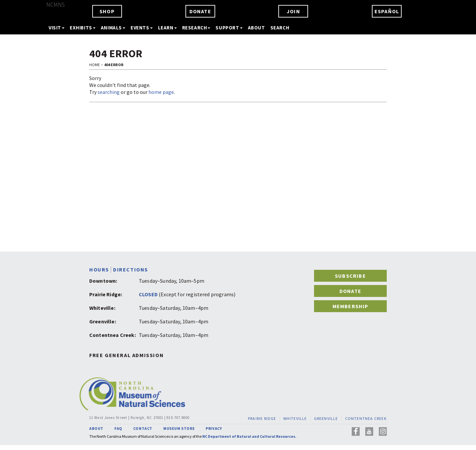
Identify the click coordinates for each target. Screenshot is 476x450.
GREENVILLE (326, 418)
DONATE (200, 11)
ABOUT (257, 28)
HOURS (99, 270)
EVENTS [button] (142, 28)
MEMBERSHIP (351, 306)
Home (95, 65)
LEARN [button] (167, 28)
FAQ (118, 428)
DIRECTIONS (131, 270)
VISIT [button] (57, 28)
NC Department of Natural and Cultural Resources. (249, 436)
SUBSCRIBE (350, 276)
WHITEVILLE (295, 418)
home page (161, 92)
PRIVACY (214, 428)
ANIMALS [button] (113, 28)
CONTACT (143, 428)
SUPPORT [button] (229, 28)
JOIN (293, 11)
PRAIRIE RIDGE (262, 418)
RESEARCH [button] (196, 28)
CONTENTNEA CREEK (366, 418)
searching (109, 92)
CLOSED (148, 294)
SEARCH (280, 28)
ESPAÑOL (387, 11)
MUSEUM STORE (179, 428)
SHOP (107, 11)
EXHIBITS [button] (83, 28)
